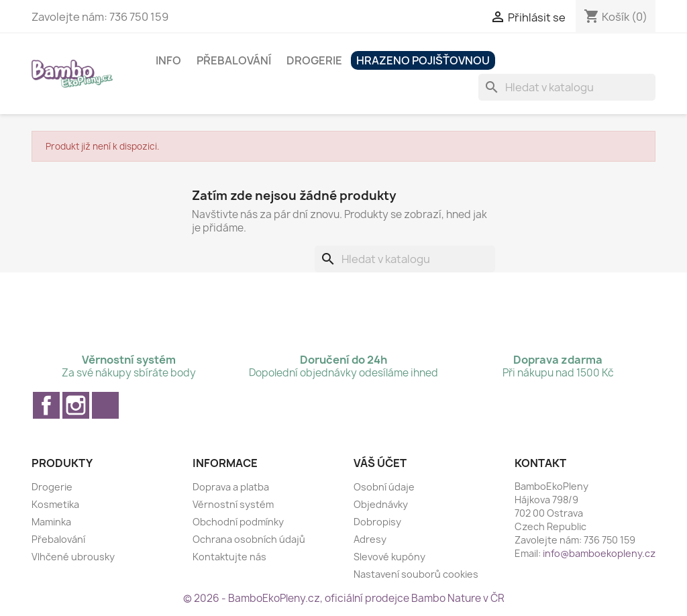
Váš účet (380, 463)
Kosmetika (55, 504)
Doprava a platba (231, 487)
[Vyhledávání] (567, 87)
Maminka (51, 522)
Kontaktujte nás (229, 557)
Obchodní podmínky (238, 522)
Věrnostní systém (233, 504)
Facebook (46, 405)
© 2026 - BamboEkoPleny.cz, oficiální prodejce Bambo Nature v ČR (344, 598)
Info (168, 60)
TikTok (105, 405)
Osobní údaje (384, 487)
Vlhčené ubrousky (73, 557)
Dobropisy (377, 522)
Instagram (76, 405)
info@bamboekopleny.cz (599, 553)
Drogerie (314, 60)
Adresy (370, 539)
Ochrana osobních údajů (249, 539)
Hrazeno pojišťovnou (423, 60)
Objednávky (381, 504)
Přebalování (234, 60)
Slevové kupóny (389, 557)
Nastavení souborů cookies (416, 574)
